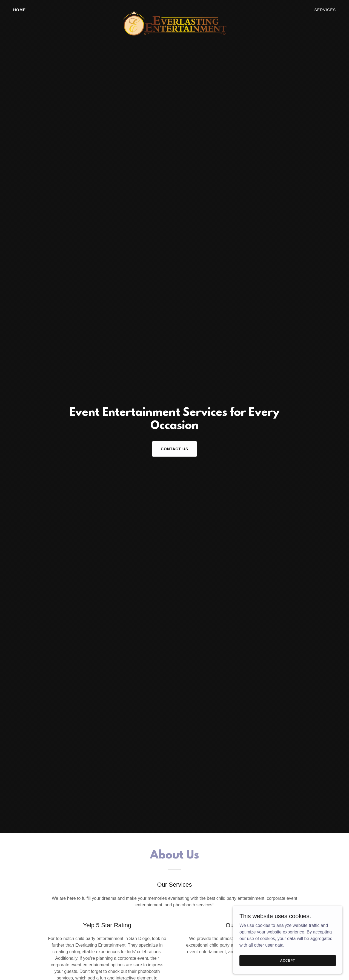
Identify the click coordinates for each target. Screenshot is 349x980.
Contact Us (175, 449)
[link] (175, 9)
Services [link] (325, 10)
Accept (288, 960)
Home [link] (19, 10)
